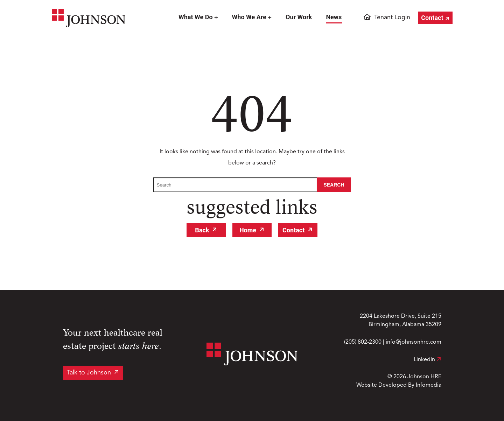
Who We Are (249, 17)
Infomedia (429, 385)
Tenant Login (392, 17)
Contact (432, 18)
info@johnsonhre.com (414, 342)
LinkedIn (428, 360)
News (334, 17)
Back (202, 230)
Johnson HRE (424, 377)
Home (248, 230)
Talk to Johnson (89, 373)
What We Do (196, 17)
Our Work (299, 17)
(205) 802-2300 (363, 342)
